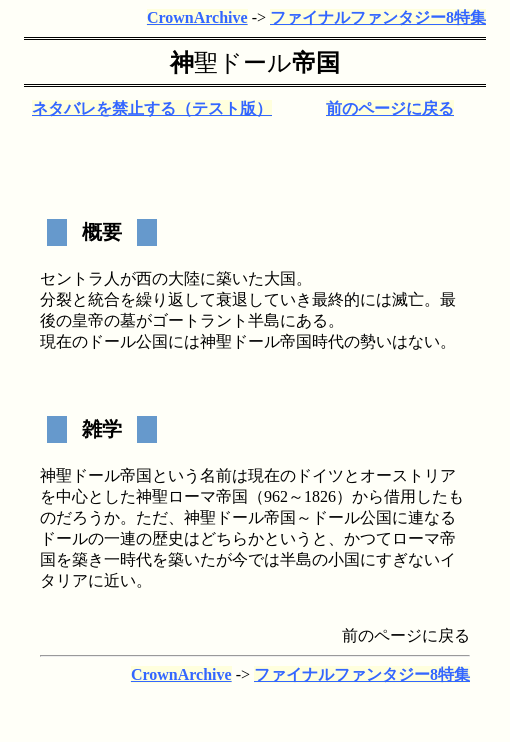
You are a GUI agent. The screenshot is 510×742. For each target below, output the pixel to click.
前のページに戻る (390, 108)
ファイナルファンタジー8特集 (378, 17)
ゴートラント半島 (216, 320)
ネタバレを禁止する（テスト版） (152, 108)
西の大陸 (168, 278)
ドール (255, 63)
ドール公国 (128, 341)
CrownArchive (197, 17)
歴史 (168, 538)
